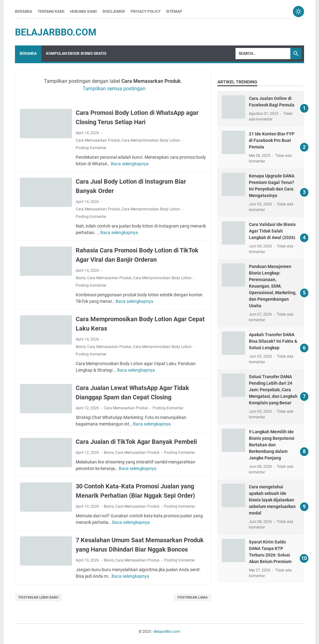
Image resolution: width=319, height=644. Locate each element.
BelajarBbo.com (56, 32)
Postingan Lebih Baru (38, 597)
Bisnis (81, 278)
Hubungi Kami (83, 12)
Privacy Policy (145, 12)
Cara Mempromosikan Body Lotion (151, 140)
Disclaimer (114, 12)
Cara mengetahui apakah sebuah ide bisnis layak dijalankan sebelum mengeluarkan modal (272, 500)
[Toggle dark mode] (298, 12)
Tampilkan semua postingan (114, 89)
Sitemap (174, 12)
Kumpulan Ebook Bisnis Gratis (76, 54)
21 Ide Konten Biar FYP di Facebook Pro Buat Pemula (272, 140)
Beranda (24, 12)
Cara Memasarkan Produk (98, 140)
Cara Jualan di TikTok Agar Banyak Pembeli (136, 442)
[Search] (263, 54)
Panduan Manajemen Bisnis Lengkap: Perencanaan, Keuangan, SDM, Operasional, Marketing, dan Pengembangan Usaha (273, 286)
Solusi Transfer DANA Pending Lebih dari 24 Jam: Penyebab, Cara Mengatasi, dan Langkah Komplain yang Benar (273, 390)
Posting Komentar (91, 148)
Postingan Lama (193, 597)
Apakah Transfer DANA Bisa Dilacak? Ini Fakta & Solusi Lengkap (273, 341)
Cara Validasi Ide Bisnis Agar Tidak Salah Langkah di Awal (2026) (272, 231)
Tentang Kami (51, 12)
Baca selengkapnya (130, 164)
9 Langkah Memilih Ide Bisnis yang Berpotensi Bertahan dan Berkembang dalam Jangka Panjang (272, 445)
